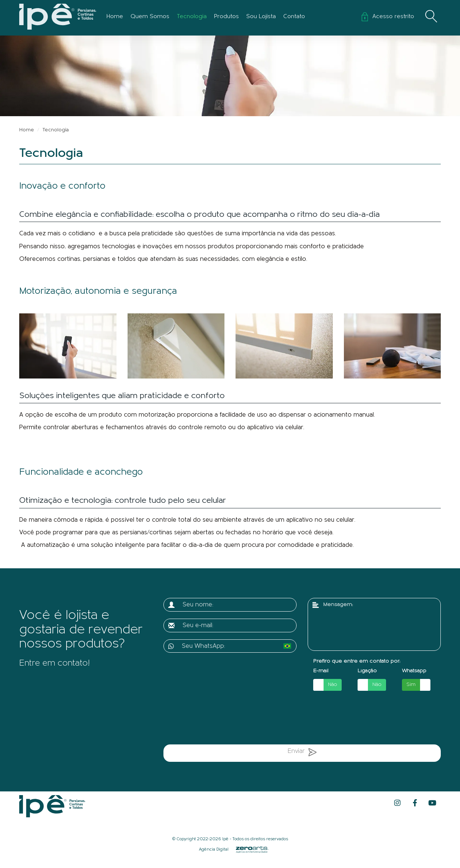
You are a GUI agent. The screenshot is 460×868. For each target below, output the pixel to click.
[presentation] (240, 719)
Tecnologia (192, 17)
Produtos (226, 17)
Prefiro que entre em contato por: (357, 661)
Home (115, 17)
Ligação (367, 671)
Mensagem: (338, 605)
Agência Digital (214, 850)
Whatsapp (414, 671)
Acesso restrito (388, 17)
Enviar (302, 754)
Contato (294, 17)
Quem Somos (150, 17)
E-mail (321, 671)
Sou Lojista (261, 17)
